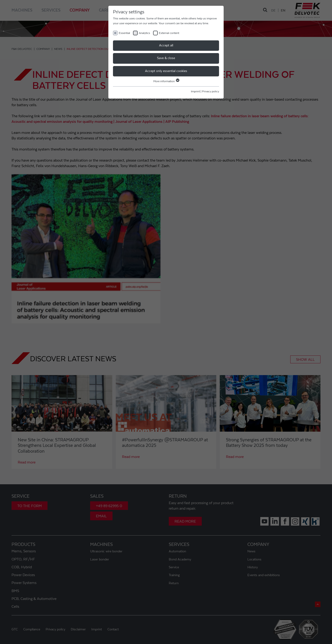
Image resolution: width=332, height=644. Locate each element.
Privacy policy (210, 91)
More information (166, 81)
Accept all (166, 45)
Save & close (166, 58)
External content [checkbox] (169, 33)
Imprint (195, 91)
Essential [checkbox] (124, 33)
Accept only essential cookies (166, 71)
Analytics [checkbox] (144, 33)
